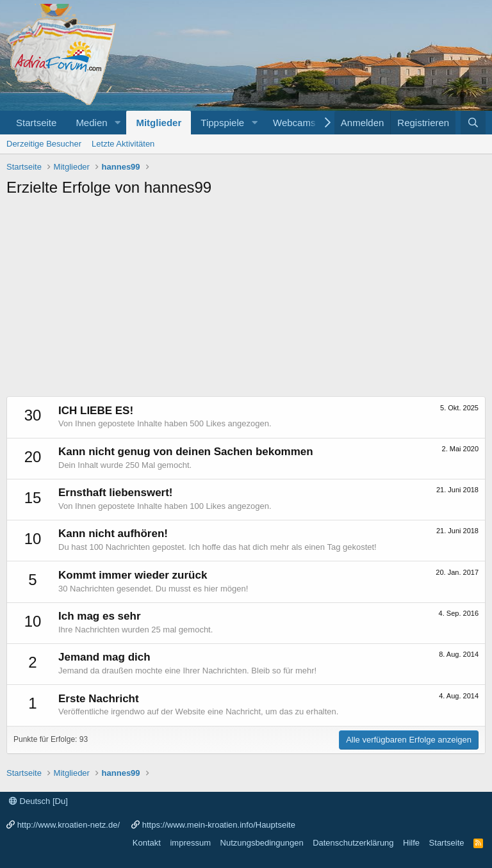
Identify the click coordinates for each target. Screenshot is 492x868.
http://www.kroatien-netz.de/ (69, 825)
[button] (117, 123)
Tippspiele (222, 123)
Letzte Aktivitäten (123, 144)
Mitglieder (159, 123)
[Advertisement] (246, 300)
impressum (190, 843)
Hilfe (411, 843)
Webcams (294, 123)
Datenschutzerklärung (353, 843)
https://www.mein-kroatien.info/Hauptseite (219, 825)
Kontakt (147, 843)
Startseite (36, 123)
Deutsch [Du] (38, 801)
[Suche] (473, 123)
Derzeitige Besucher (44, 144)
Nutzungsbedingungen (262, 843)
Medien (91, 123)
